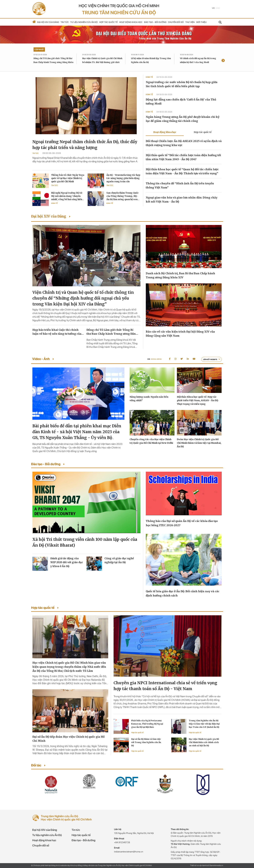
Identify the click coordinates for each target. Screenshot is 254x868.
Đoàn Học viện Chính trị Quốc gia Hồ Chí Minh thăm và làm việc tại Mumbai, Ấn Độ (199, 443)
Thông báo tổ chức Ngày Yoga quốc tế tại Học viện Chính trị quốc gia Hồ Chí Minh (68, 178)
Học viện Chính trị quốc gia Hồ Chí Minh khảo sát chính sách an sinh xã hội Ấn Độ (204, 742)
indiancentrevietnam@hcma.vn (129, 852)
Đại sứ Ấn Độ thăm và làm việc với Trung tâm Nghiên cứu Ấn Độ (146, 742)
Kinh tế (54, 203)
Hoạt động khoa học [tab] (165, 132)
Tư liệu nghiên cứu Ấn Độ (84, 22)
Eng (218, 8)
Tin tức (65, 22)
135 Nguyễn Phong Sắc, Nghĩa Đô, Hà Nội (134, 833)
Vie (213, 8)
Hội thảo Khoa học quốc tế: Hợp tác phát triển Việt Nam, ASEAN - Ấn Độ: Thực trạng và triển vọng (198, 400)
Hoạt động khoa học (131, 22)
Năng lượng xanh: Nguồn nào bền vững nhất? (149, 399)
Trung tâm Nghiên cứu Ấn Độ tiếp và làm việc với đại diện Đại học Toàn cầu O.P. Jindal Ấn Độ (204, 724)
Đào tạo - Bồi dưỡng (155, 22)
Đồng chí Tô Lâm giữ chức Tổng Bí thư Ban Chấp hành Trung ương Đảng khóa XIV (53, 62)
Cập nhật (39, 50)
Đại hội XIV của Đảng (48, 22)
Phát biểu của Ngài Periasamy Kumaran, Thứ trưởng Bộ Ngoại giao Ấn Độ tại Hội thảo (147, 724)
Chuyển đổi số (176, 22)
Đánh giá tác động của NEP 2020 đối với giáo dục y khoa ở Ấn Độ (67, 562)
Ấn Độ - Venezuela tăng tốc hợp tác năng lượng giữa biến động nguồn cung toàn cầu (123, 178)
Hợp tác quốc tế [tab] (203, 132)
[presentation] (223, 61)
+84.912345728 (122, 842)
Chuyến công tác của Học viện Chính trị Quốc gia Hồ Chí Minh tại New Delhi (151, 441)
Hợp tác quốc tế (108, 22)
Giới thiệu (201, 22)
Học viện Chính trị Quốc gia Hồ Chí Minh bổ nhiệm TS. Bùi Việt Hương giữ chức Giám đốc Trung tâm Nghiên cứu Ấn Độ (102, 62)
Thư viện (190, 22)
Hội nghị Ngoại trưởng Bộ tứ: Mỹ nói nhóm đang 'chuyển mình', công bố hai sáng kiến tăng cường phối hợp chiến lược (67, 199)
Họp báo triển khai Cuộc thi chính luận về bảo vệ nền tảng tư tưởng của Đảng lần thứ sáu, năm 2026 (57, 332)
